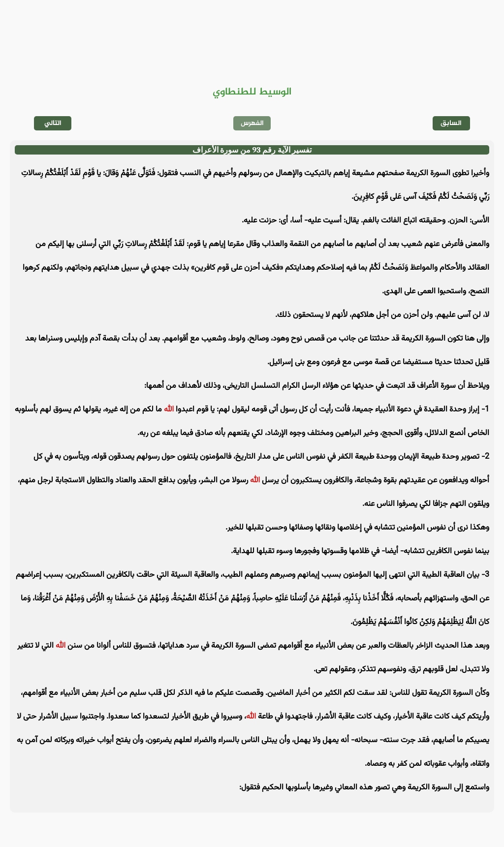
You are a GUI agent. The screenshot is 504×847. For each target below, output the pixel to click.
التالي (53, 123)
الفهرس (252, 123)
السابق (451, 123)
